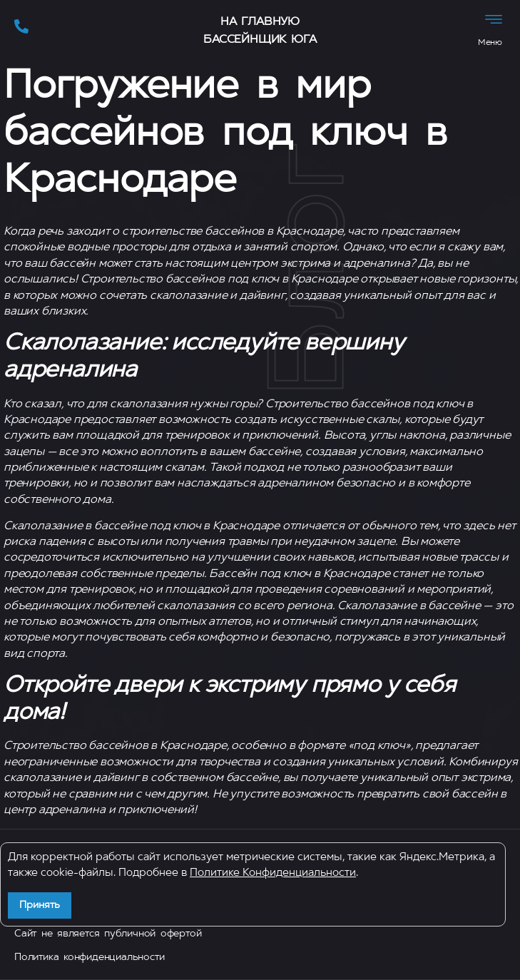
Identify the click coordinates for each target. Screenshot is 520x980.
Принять (40, 905)
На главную (260, 22)
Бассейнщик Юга (260, 40)
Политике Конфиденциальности (273, 873)
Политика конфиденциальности (89, 958)
